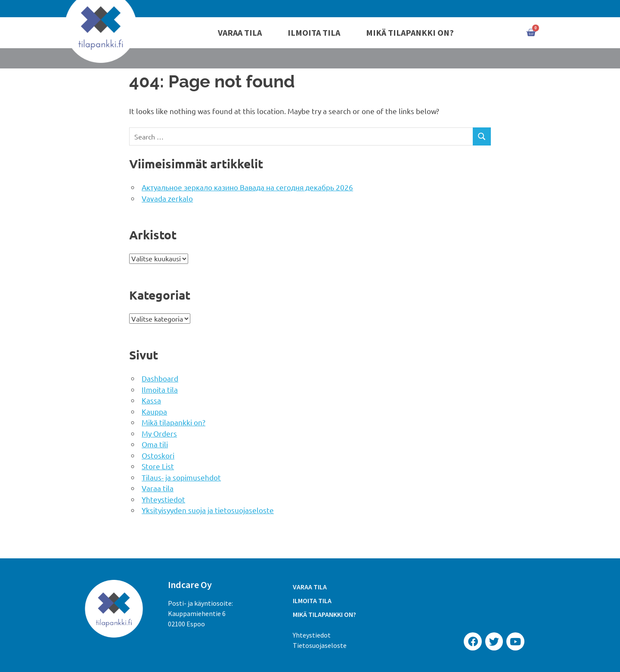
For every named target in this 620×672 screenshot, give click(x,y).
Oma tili (155, 444)
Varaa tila (240, 33)
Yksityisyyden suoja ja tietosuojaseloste (208, 510)
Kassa (151, 400)
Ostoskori (158, 455)
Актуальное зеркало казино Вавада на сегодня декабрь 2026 (247, 187)
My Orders (159, 433)
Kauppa (154, 411)
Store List (158, 466)
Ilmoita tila (314, 33)
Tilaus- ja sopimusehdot (181, 477)
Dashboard (160, 378)
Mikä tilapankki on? (410, 33)
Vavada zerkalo (167, 198)
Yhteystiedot (163, 499)
